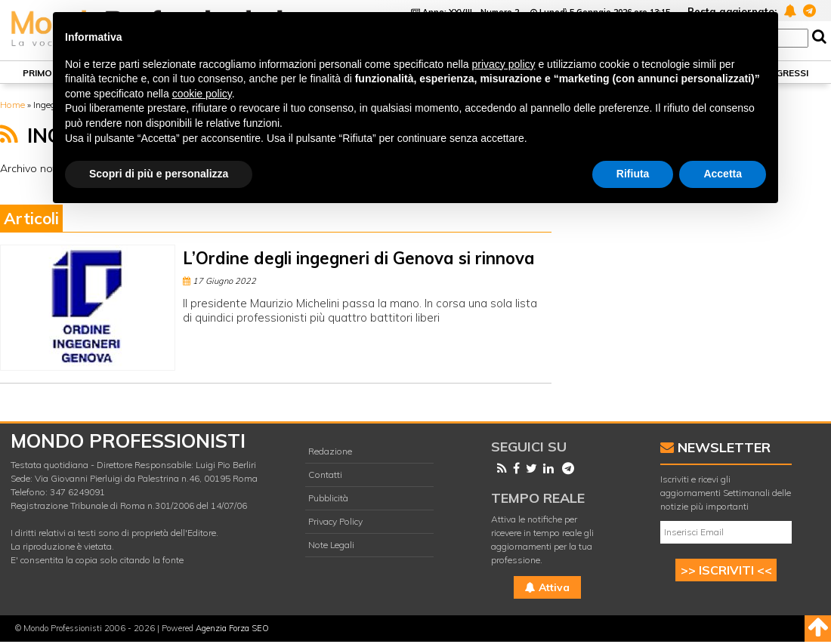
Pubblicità (328, 498)
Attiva (547, 587)
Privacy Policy (335, 521)
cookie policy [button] (202, 94)
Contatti (325, 475)
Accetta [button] (723, 174)
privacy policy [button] (504, 64)
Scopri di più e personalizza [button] (159, 174)
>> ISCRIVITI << (726, 570)
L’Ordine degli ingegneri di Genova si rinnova (359, 258)
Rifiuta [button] (633, 174)
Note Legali (331, 545)
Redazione (330, 451)
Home (12, 105)
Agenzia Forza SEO (232, 628)
